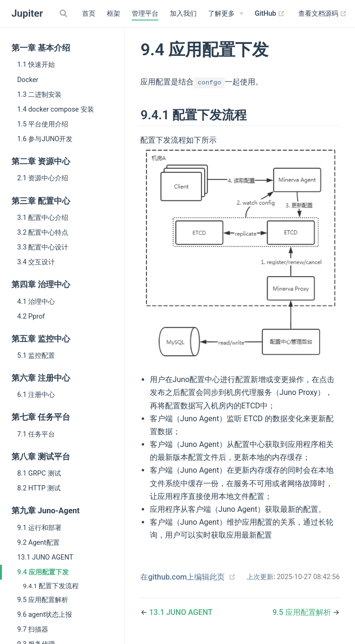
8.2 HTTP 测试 (39, 488)
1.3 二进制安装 (39, 94)
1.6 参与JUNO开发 (45, 139)
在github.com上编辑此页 (183, 577)
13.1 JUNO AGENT (45, 557)
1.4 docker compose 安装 (56, 109)
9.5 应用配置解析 (43, 600)
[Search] (64, 13)
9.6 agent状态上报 (45, 614)
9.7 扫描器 (33, 629)
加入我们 (183, 14)
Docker (28, 80)
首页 (89, 14)
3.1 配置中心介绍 (43, 218)
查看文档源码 (323, 14)
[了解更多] (226, 14)
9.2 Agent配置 (38, 542)
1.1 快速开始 (36, 64)
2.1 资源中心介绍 (43, 178)
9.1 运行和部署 (39, 528)
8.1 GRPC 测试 (39, 473)
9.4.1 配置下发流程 (51, 586)
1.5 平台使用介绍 (43, 124)
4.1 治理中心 (36, 301)
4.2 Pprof (31, 316)
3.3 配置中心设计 (43, 247)
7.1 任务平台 (36, 434)
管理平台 (145, 14)
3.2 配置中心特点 (43, 232)
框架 (114, 14)
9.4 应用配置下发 (43, 572)
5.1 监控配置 (36, 355)
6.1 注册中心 (36, 395)
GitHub (270, 14)
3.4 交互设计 (36, 262)
